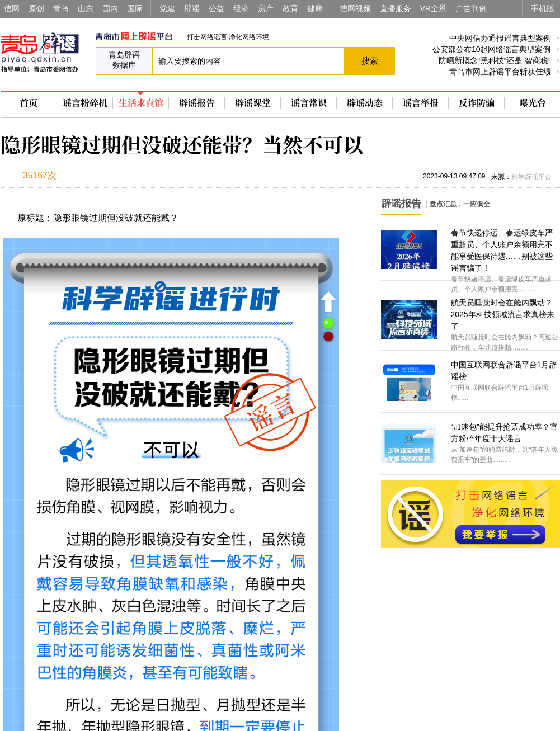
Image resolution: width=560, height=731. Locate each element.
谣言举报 (421, 103)
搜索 (370, 61)
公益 (217, 8)
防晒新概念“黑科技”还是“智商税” (495, 60)
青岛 (61, 8)
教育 (290, 8)
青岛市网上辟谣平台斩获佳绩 (500, 72)
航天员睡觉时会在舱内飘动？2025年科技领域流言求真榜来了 (503, 314)
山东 (86, 8)
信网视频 (355, 8)
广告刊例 (471, 8)
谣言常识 (309, 103)
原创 (36, 8)
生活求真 (141, 103)
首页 (29, 103)
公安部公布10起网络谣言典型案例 (492, 49)
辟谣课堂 (253, 103)
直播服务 (396, 8)
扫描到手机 (118, 177)
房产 (266, 8)
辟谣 (192, 8)
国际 (135, 8)
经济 (241, 8)
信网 (12, 8)
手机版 (543, 8)
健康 (315, 8)
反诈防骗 (477, 103)
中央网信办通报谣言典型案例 (500, 38)
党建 (167, 8)
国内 (110, 8)
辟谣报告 (197, 103)
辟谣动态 (365, 103)
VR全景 (433, 8)
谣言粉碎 (85, 103)
